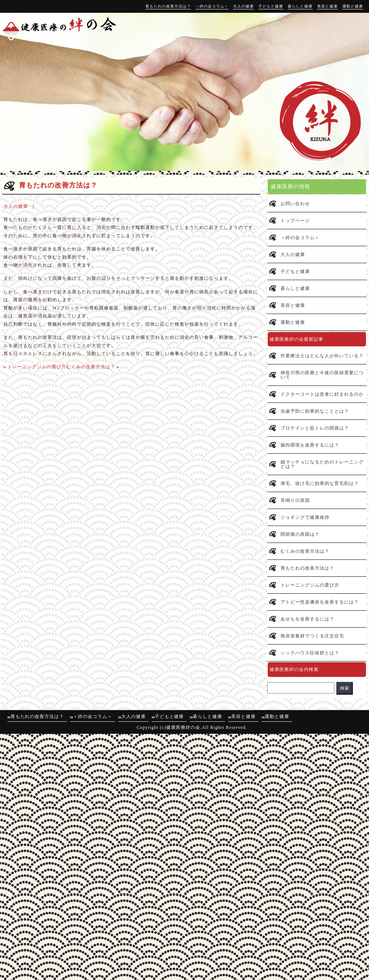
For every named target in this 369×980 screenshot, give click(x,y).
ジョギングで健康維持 (305, 517)
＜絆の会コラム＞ (212, 6)
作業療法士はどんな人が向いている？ (322, 356)
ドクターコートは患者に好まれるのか (322, 394)
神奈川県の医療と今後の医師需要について (322, 375)
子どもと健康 (271, 6)
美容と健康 (327, 6)
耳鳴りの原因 (295, 500)
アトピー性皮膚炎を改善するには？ (320, 602)
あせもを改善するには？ (307, 619)
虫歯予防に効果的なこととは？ (315, 411)
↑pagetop (357, 703)
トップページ (295, 221)
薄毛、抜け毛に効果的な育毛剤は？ (320, 483)
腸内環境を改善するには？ (310, 445)
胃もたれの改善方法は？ (168, 6)
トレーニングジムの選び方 (37, 367)
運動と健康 (353, 6)
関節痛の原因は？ (300, 534)
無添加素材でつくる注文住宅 (312, 636)
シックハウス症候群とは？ (310, 653)
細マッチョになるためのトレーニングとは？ (322, 464)
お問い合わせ (295, 204)
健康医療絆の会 (183, 727)
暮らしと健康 (300, 6)
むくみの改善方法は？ (91, 367)
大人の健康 (243, 6)
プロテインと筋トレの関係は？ (315, 428)
